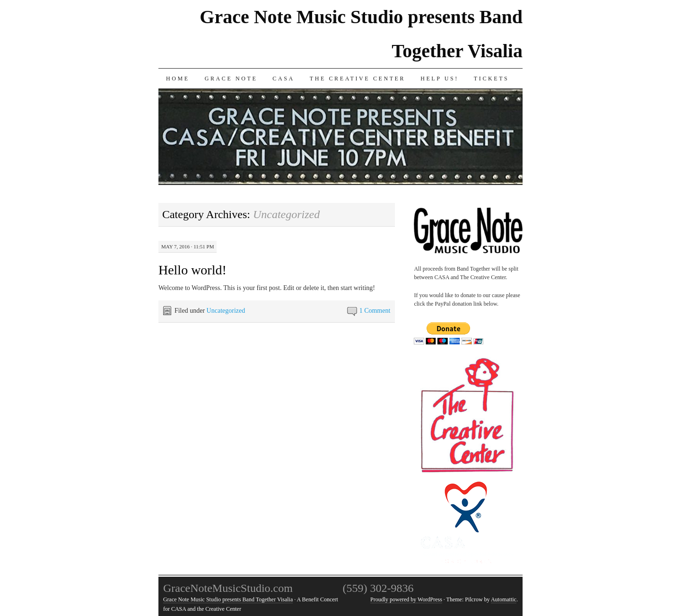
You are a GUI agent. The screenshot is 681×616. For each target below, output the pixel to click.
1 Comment (375, 311)
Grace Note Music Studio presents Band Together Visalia (228, 599)
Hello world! (192, 270)
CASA (283, 79)
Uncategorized (226, 311)
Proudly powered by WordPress (406, 599)
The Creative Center (358, 79)
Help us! (440, 79)
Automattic (504, 599)
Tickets (492, 79)
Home (178, 79)
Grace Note (231, 79)
